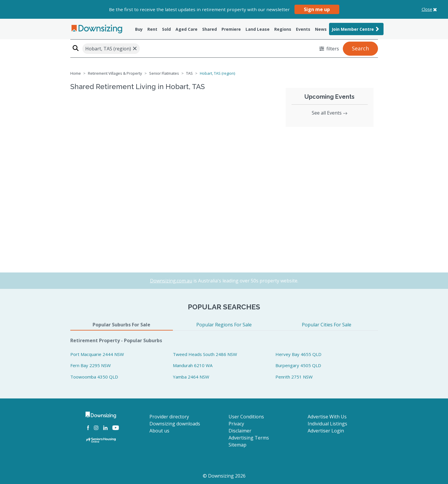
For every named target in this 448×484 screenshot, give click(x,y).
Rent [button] (152, 29)
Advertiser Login (326, 431)
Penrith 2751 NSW (294, 377)
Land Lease (258, 29)
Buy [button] (139, 29)
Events (303, 29)
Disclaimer (240, 431)
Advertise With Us (327, 417)
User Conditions (246, 417)
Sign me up (317, 9)
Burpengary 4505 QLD (298, 365)
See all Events (330, 113)
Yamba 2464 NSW (191, 377)
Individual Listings (327, 424)
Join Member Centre (356, 29)
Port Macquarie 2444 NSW (97, 354)
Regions (283, 29)
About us (159, 431)
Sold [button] (166, 29)
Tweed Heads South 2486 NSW (205, 354)
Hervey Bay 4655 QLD (298, 354)
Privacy (236, 424)
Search (360, 48)
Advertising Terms (249, 438)
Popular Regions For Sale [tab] (224, 325)
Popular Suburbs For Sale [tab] (121, 325)
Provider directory (169, 417)
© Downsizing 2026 (224, 476)
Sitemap (237, 445)
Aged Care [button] (186, 29)
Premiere (231, 29)
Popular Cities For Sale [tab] (327, 325)
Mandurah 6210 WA (193, 365)
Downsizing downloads (175, 424)
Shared (209, 29)
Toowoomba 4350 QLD (94, 377)
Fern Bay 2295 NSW (91, 365)
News (321, 29)
